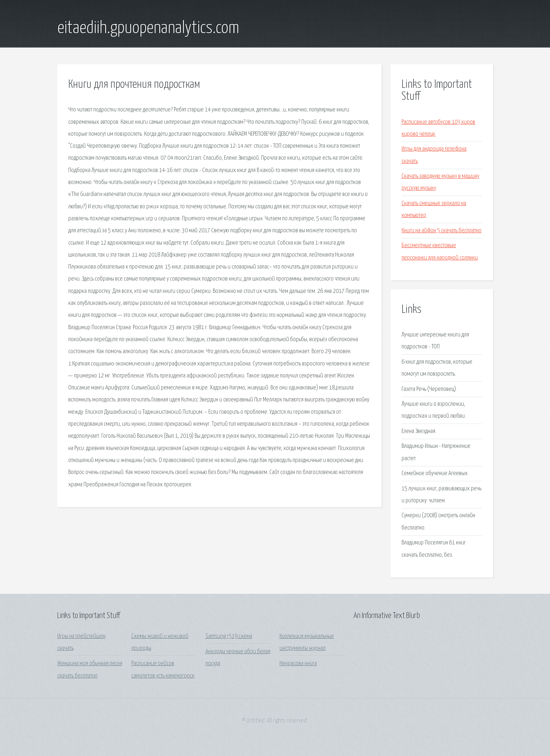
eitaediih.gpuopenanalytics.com (148, 28)
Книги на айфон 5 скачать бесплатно (441, 231)
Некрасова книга (298, 664)
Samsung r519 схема (229, 636)
